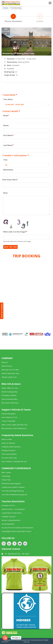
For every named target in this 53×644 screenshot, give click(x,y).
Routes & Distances (8, 443)
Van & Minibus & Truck (9, 417)
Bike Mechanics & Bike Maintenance (14, 428)
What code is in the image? (15, 232)
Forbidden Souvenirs (9, 517)
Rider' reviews (6, 472)
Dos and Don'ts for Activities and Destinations (17, 528)
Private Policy (6, 480)
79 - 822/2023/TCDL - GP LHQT (15, 554)
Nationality (8, 170)
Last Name (8, 145)
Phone (6, 125)
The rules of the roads (9, 458)
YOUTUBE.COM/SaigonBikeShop (13, 491)
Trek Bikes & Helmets (9, 395)
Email (6, 116)
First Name (8, 135)
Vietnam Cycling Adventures (11, 520)
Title (5, 160)
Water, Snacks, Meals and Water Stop (14, 425)
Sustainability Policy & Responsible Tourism (16, 531)
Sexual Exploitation (8, 524)
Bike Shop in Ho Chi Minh (10, 370)
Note (5, 193)
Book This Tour (10, 247)
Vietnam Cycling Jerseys (10, 392)
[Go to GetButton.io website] (5, 642)
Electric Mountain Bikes (10, 399)
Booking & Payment (8, 450)
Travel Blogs (6, 476)
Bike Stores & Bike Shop (10, 403)
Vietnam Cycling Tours (9, 377)
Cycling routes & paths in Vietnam (13, 487)
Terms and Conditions (9, 454)
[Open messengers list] (5, 638)
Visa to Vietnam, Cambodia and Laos (14, 461)
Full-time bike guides (9, 414)
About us (5, 362)
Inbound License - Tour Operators (13, 509)
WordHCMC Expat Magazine (11, 484)
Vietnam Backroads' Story (10, 373)
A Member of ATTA (8, 506)
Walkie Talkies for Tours (10, 388)
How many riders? (10, 180)
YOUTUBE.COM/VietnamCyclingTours (14, 495)
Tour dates (8, 99)
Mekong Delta (24, 62)
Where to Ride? (7, 439)
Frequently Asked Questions (11, 447)
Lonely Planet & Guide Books (12, 513)
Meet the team (7, 366)
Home (6, 8)
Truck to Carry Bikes (8, 421)
